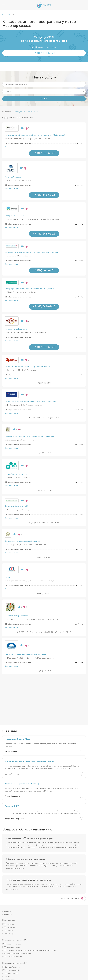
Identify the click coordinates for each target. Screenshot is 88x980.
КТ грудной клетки (10, 973)
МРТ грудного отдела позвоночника (17, 954)
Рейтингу (28, 118)
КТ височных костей (11, 970)
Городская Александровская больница (22, 541)
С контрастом (32, 112)
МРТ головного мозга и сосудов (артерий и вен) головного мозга (29, 950)
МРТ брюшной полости (12, 944)
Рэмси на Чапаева (13, 177)
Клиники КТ (7, 915)
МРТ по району (9, 927)
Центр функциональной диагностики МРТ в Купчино (29, 289)
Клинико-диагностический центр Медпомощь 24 (27, 367)
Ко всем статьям (70, 898)
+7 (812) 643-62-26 (84, 5)
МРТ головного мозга (11, 947)
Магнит (8, 577)
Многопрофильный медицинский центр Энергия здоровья (31, 252)
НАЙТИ (44, 99)
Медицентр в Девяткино (16, 329)
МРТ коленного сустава (12, 957)
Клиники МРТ (8, 912)
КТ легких (6, 977)
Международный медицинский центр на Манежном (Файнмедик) (35, 135)
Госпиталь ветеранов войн (17, 616)
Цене (19, 118)
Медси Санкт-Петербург (16, 474)
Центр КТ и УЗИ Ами (14, 216)
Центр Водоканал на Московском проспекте (25, 654)
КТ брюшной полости (11, 967)
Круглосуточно (19, 112)
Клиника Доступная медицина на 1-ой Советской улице (30, 402)
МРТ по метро (8, 924)
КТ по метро (7, 930)
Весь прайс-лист (11, 147)
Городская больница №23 (16, 506)
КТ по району (8, 934)
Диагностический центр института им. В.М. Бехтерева (29, 436)
